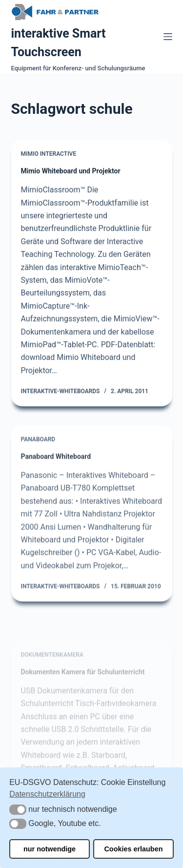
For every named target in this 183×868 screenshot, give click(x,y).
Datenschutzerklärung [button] (47, 794)
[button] (18, 810)
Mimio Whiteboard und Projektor (71, 171)
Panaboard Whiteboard (56, 461)
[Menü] (168, 37)
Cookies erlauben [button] (133, 849)
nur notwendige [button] (50, 849)
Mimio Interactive (49, 154)
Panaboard (38, 444)
